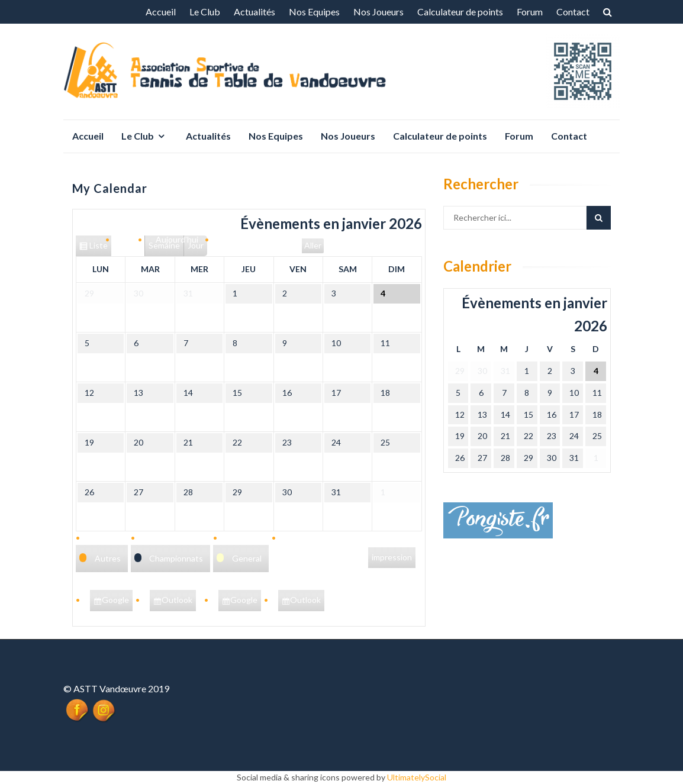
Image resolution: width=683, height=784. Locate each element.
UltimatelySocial (417, 777)
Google (117, 602)
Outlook (179, 602)
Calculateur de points (460, 12)
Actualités (254, 12)
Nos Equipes (314, 12)
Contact (573, 12)
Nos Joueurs (378, 12)
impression (392, 558)
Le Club (205, 12)
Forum (530, 12)
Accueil (161, 12)
